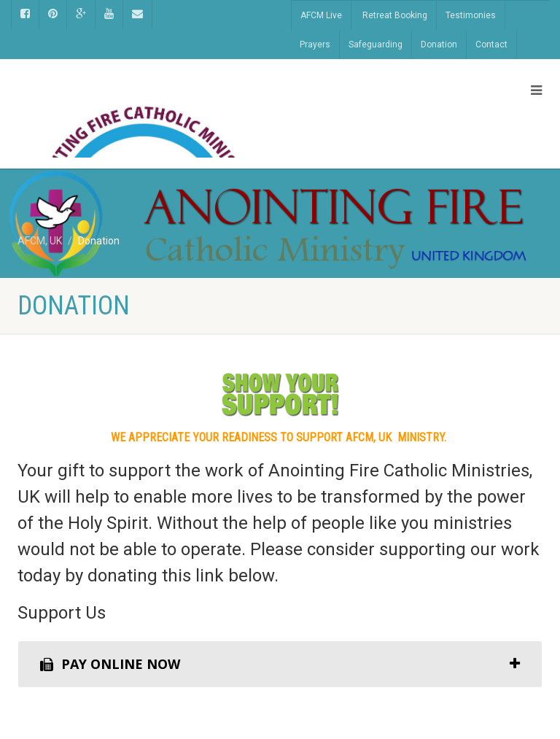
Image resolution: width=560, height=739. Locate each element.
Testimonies (471, 15)
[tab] (280, 664)
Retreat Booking (395, 15)
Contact (491, 45)
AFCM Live (321, 15)
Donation (439, 45)
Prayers (315, 45)
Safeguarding (376, 45)
